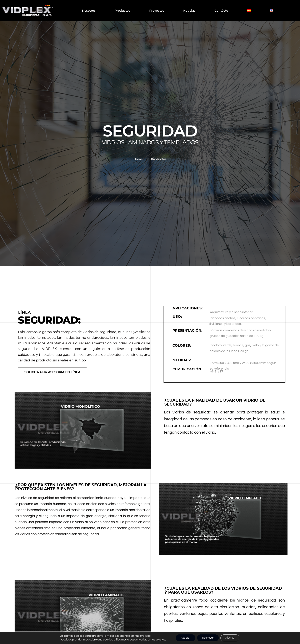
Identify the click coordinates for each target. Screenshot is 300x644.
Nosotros (89, 11)
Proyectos (157, 11)
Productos (122, 11)
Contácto (221, 11)
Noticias (189, 11)
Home (138, 159)
